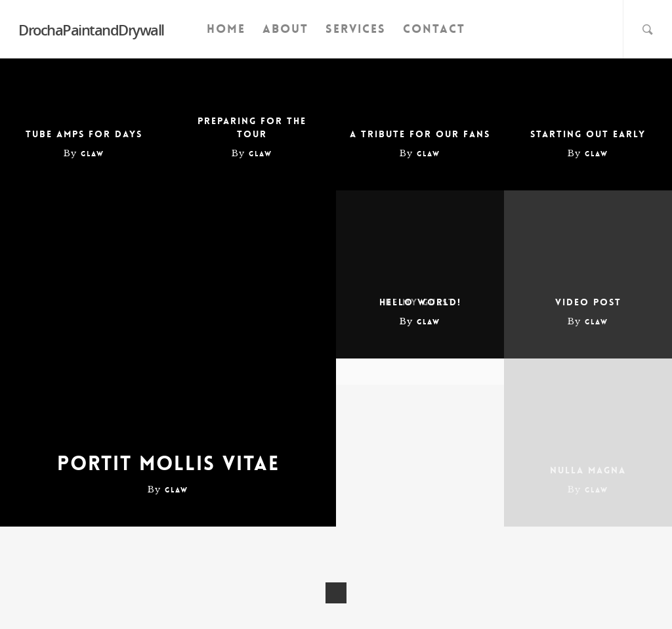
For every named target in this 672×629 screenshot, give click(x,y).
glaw (93, 154)
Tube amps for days (84, 134)
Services (356, 29)
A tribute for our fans (420, 134)
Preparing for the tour (252, 127)
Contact (434, 29)
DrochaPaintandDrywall (91, 30)
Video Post (588, 302)
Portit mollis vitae (168, 464)
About (285, 29)
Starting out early (588, 134)
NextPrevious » (336, 593)
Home (226, 29)
